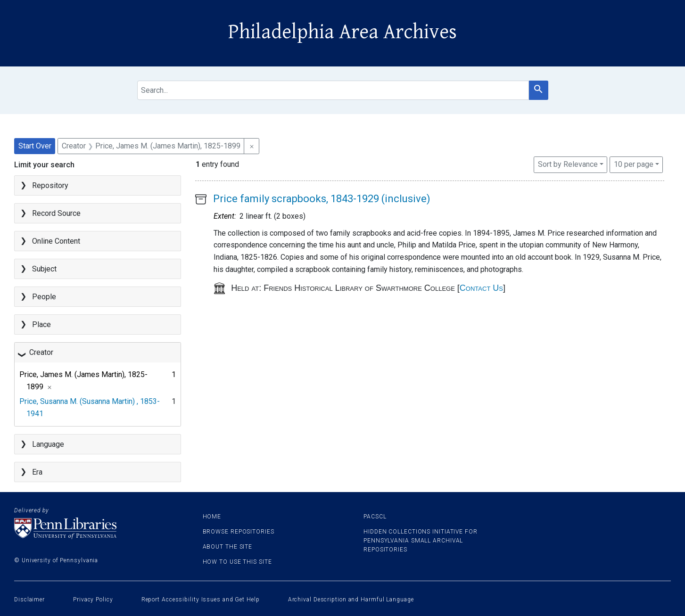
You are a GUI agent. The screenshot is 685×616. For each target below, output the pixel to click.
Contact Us (481, 288)
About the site (228, 547)
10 (634, 164)
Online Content (56, 241)
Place (41, 324)
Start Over (35, 146)
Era (37, 472)
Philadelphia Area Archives (342, 32)
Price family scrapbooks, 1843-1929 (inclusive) (322, 199)
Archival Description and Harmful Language (351, 600)
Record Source (56, 213)
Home (212, 517)
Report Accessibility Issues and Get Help (201, 600)
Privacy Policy (93, 600)
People (44, 297)
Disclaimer (29, 600)
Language (48, 444)
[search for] (333, 90)
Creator (41, 352)
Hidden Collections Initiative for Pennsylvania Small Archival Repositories (421, 541)
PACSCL (375, 517)
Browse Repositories (239, 532)
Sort (568, 164)
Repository (50, 185)
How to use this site (237, 562)
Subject (44, 269)
